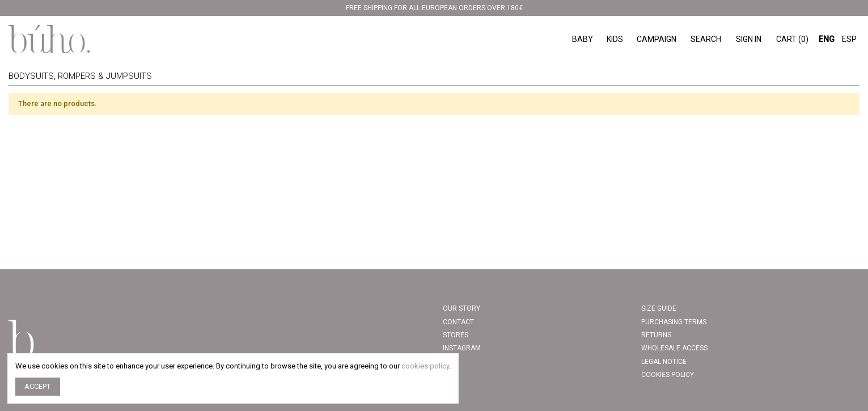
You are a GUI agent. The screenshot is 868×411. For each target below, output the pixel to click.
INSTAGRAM (462, 348)
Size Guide (659, 308)
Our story (461, 308)
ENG (827, 39)
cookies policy (425, 366)
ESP (849, 39)
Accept (37, 386)
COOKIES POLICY (668, 375)
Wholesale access (674, 348)
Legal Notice (664, 362)
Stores (456, 335)
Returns (656, 335)
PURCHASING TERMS (674, 322)
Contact (458, 322)
